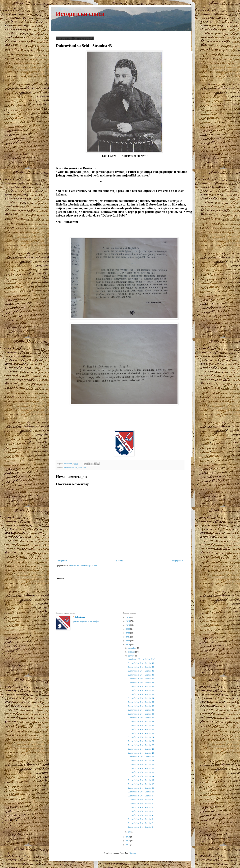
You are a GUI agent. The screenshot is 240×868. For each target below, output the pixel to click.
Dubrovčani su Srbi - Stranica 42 (141, 667)
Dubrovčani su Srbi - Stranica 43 (141, 663)
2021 (128, 637)
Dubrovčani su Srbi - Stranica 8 (140, 800)
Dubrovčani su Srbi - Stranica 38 (141, 683)
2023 (128, 629)
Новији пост (62, 561)
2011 (128, 845)
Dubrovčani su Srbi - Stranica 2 (140, 823)
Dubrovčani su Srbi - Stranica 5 (140, 811)
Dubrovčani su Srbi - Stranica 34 (141, 698)
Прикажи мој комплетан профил (85, 621)
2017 (128, 841)
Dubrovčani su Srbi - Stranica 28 (141, 722)
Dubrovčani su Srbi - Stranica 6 (140, 807)
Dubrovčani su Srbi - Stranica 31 (141, 710)
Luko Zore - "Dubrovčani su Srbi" (141, 659)
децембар (132, 648)
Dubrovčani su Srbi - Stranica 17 (141, 765)
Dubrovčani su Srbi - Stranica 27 (141, 726)
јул (129, 832)
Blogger (133, 853)
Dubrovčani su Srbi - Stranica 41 (141, 671)
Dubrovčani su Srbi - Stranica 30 (141, 714)
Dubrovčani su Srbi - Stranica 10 (141, 792)
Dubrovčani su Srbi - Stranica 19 (141, 757)
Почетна (120, 561)
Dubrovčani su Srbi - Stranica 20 (141, 753)
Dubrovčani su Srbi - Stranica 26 (141, 729)
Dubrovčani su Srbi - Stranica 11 (141, 788)
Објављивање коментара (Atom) (84, 566)
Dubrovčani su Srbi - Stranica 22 (141, 745)
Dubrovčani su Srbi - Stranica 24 (141, 737)
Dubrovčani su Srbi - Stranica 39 (141, 679)
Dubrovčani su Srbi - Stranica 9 (140, 796)
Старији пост (178, 561)
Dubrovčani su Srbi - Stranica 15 (141, 772)
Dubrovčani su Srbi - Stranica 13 (141, 780)
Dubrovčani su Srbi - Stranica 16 (141, 768)
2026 (128, 617)
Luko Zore (82, 468)
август (131, 656)
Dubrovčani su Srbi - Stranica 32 (141, 706)
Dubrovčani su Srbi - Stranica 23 (141, 741)
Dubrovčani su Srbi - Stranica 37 (141, 687)
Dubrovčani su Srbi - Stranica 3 (140, 819)
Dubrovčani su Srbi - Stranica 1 (140, 827)
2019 (128, 645)
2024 (128, 625)
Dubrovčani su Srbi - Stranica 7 (140, 804)
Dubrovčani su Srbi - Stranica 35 (141, 694)
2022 (128, 633)
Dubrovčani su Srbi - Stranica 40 (141, 675)
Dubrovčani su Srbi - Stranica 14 (141, 776)
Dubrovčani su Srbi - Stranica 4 (140, 815)
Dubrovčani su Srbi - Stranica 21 (141, 749)
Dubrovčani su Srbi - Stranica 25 (141, 733)
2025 (128, 621)
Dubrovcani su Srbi (70, 468)
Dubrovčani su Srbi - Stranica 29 (141, 718)
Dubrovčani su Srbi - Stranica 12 (141, 784)
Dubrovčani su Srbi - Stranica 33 (141, 702)
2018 (128, 837)
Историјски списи (80, 14)
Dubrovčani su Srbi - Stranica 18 (141, 761)
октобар (132, 652)
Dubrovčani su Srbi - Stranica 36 (141, 690)
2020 (128, 641)
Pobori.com (80, 617)
